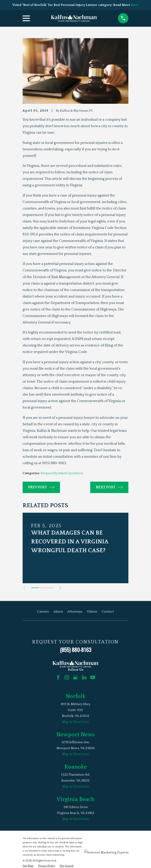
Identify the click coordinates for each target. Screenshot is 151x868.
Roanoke (75, 767)
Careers (43, 612)
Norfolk (76, 696)
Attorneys (75, 612)
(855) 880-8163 (76, 650)
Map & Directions (75, 722)
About (58, 612)
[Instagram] (67, 677)
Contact (108, 612)
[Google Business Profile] (75, 677)
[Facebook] (58, 677)
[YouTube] (93, 677)
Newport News (75, 735)
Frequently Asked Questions (62, 473)
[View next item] (60, 588)
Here (135, 5)
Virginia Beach (75, 799)
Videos (92, 612)
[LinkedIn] (84, 677)
